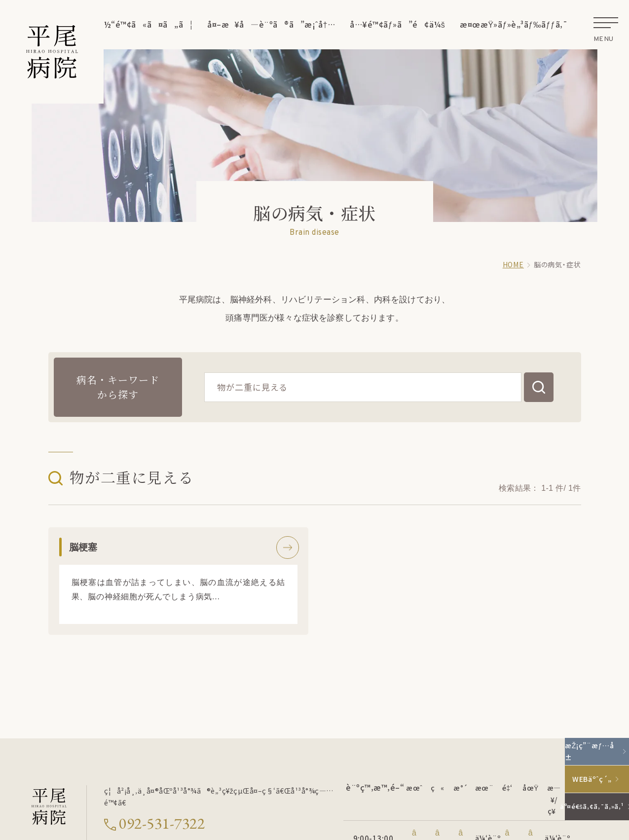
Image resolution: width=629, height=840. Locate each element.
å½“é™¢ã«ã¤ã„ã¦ (146, 24)
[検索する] (539, 387)
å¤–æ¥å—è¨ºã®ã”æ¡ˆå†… (271, 24)
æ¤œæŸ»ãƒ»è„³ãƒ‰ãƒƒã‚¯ (514, 24)
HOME (513, 264)
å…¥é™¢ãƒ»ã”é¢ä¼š (397, 24)
